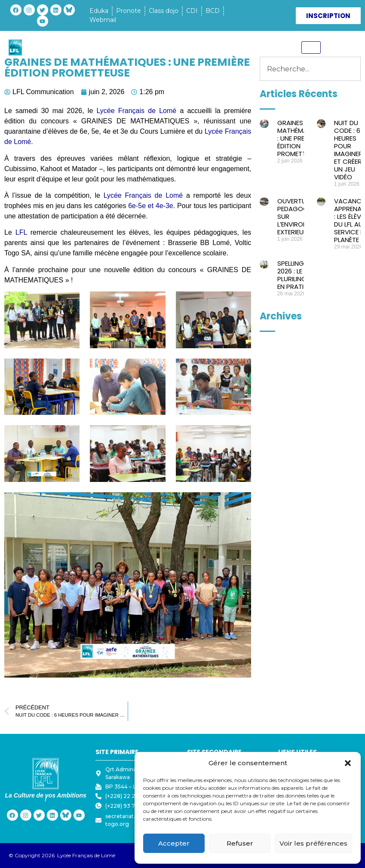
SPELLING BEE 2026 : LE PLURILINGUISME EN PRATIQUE (301, 275)
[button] (348, 763)
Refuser (240, 843)
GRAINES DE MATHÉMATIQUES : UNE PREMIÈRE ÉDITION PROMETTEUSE (303, 138)
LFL (23, 232)
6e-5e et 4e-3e (151, 206)
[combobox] (310, 69)
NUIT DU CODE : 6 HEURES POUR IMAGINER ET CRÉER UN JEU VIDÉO (348, 150)
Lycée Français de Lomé (136, 111)
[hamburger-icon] (311, 48)
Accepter (174, 843)
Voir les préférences (313, 843)
